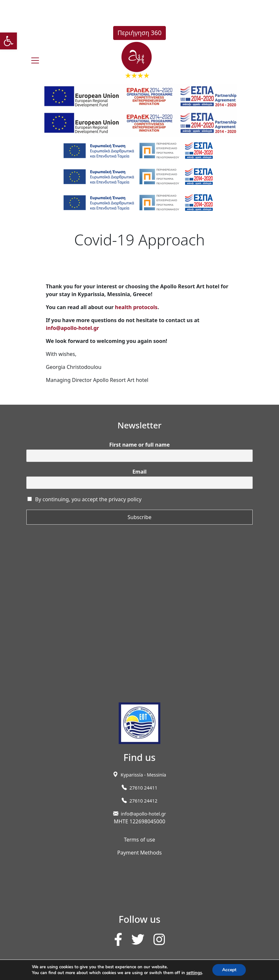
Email (139, 472)
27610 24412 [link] (143, 801)
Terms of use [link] (139, 840)
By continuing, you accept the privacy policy (88, 499)
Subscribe (139, 517)
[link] (8, 41)
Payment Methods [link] (139, 853)
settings (194, 973)
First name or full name (139, 445)
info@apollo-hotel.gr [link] (73, 328)
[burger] (35, 60)
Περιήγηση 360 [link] (139, 33)
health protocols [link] (136, 307)
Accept (229, 970)
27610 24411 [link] (143, 788)
